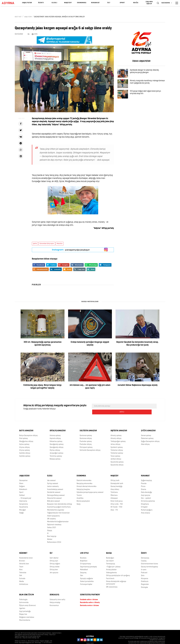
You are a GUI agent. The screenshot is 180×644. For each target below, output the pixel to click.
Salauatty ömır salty (57, 594)
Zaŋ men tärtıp (149, 3)
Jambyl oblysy (116, 453)
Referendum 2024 (54, 537)
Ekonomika (82, 3)
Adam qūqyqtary (53, 510)
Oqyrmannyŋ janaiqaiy (88, 561)
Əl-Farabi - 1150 (116, 501)
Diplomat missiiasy (54, 519)
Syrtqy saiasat (53, 478)
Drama (144, 484)
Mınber (50, 534)
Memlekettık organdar (56, 504)
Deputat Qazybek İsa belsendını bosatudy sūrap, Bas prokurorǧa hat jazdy (137, 344)
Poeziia (144, 478)
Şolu (143, 570)
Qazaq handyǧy (116, 481)
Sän (82, 570)
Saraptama (24, 498)
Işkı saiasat (51, 475)
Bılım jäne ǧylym (27, 589)
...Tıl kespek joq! (25, 493)
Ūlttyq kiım (54, 564)
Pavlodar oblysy (86, 439)
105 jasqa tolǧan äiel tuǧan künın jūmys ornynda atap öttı (149, 100)
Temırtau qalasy (56, 450)
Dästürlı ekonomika (84, 475)
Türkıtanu (114, 487)
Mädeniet (23, 547)
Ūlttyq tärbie (55, 561)
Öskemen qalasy (147, 433)
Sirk (21, 570)
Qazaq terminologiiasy (149, 561)
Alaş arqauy (146, 507)
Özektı (41, 3)
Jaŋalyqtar (27, 3)
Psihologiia (23, 594)
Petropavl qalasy (86, 442)
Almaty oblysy (116, 433)
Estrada (22, 573)
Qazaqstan (23, 475)
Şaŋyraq (83, 567)
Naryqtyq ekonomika (84, 478)
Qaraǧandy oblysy (57, 442)
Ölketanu (114, 489)
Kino (21, 564)
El (48, 528)
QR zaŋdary (51, 513)
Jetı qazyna (54, 567)
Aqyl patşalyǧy (25, 606)
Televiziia (23, 567)
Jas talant (110, 555)
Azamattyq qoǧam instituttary (59, 501)
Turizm (79, 489)
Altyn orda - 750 (117, 498)
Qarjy (79, 498)
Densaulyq (145, 552)
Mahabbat (84, 564)
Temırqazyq (111, 558)
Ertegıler (144, 501)
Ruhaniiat (95, 3)
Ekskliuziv (145, 576)
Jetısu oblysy (115, 439)
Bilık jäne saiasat (54, 495)
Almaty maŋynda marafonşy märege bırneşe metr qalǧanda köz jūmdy (147, 86)
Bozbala (83, 552)
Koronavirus (54, 600)
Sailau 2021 (52, 522)
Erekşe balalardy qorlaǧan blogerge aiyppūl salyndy (90, 344)
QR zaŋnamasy (112, 581)
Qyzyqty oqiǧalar (87, 573)
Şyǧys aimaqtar (148, 425)
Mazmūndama (25, 614)
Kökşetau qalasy (56, 436)
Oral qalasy (24, 433)
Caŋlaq (144, 555)
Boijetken (84, 555)
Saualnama (24, 501)
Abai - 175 (114, 504)
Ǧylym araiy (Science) (27, 600)
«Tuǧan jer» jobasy (113, 561)
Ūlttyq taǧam (55, 558)
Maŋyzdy (68, 3)
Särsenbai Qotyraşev (47, 244)
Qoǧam (22, 481)
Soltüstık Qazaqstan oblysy (90, 445)
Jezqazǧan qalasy (56, 447)
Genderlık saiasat (54, 487)
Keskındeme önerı (26, 552)
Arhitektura (24, 579)
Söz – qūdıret (146, 493)
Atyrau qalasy (25, 445)
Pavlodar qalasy (86, 436)
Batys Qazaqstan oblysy (28, 430)
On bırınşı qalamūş (148, 495)
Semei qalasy (146, 430)
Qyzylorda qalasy (117, 456)
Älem (21, 478)
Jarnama (19, 640)
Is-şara (144, 564)
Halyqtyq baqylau (83, 484)
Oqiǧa (136, 3)
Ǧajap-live (23, 609)
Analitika (80, 493)
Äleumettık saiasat (54, 493)
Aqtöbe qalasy (25, 450)
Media (22, 576)
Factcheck (110, 573)
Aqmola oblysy (55, 433)
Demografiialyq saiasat (56, 489)
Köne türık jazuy (117, 495)
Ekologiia (144, 582)
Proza (143, 481)
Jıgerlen (22, 603)
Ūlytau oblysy (55, 445)
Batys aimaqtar (26, 425)
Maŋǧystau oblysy (26, 436)
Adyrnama (23, 495)
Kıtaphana (145, 498)
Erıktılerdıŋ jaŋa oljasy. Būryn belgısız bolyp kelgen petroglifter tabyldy (42, 387)
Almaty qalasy (116, 430)
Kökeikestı (23, 484)
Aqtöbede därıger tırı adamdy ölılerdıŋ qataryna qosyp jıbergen (148, 73)
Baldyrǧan (110, 552)
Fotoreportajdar (86, 579)
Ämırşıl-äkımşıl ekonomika (87, 481)
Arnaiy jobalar (111, 564)
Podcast (144, 567)
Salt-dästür (54, 552)
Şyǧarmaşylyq (146, 475)
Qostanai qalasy (86, 430)
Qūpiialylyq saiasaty (32, 640)
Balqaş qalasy (55, 453)
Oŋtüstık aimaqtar (119, 425)
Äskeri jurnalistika (87, 576)
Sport (122, 3)
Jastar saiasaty (53, 481)
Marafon (60, 244)
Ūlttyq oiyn (54, 555)
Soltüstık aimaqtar (88, 425)
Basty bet (18, 17)
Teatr (21, 561)
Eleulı (55, 3)
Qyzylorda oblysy (117, 459)
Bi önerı (22, 555)
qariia (35, 244)
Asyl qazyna (146, 489)
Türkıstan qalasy (117, 447)
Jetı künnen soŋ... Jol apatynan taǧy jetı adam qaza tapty (90, 387)
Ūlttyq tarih (115, 475)
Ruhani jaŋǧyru (147, 504)
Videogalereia (111, 567)
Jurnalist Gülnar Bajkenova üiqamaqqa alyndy (138, 385)
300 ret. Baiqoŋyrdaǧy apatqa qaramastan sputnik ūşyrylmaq (43, 344)
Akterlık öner (24, 558)
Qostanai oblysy (86, 433)
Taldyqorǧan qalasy (118, 436)
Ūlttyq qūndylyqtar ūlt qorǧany (118, 570)
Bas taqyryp (52, 531)
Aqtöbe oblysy (25, 447)
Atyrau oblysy (24, 442)
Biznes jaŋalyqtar (83, 495)
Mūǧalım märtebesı (27, 611)
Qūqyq (50, 525)
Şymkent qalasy (117, 442)
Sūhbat (22, 489)
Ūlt (109, 3)
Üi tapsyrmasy (86, 558)
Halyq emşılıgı (55, 597)
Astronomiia (24, 597)
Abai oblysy (145, 439)
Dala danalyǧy (146, 487)
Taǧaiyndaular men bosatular (58, 507)
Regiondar (145, 579)
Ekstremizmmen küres (149, 558)
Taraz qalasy (115, 450)
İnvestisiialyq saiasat (55, 484)
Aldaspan (114, 493)
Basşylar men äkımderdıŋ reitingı (60, 498)
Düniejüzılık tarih (117, 478)
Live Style (84, 547)
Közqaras (145, 573)
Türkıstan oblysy (117, 445)
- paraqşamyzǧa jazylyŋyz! (71, 250)
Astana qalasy (55, 430)
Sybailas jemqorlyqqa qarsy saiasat (90, 487)
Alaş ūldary (115, 484)
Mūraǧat (23, 504)
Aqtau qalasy (24, 439)
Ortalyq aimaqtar (58, 425)
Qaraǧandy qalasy (57, 439)
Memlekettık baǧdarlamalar (58, 516)
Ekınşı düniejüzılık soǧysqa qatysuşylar (116, 577)
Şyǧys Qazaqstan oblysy (150, 436)
